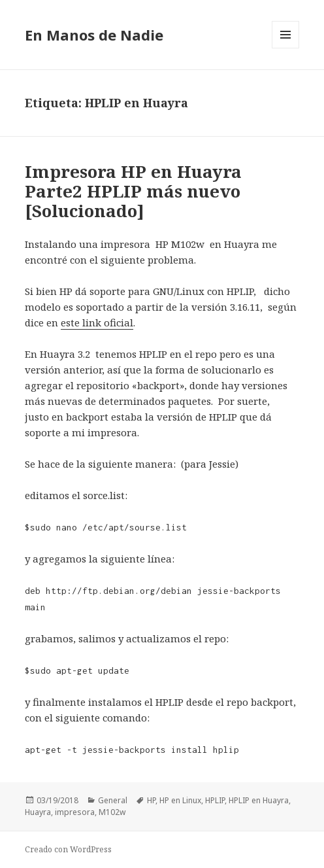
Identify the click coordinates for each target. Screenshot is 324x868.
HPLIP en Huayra (259, 800)
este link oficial (97, 322)
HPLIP (215, 800)
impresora (75, 812)
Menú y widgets (286, 48)
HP (151, 800)
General (113, 800)
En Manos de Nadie (94, 35)
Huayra (38, 812)
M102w (112, 812)
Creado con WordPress (68, 849)
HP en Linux (180, 800)
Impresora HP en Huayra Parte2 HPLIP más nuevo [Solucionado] (133, 191)
